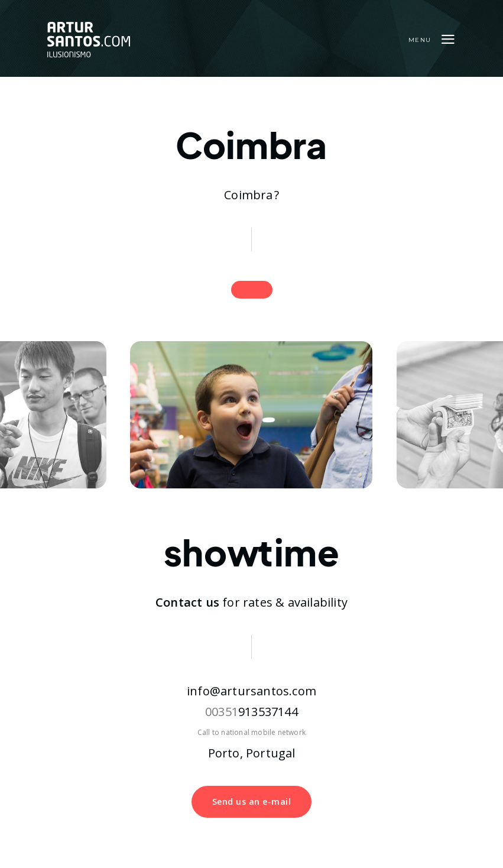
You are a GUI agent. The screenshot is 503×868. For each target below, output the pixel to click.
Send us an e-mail (252, 801)
